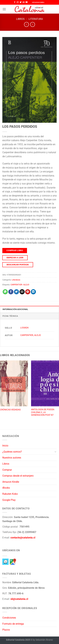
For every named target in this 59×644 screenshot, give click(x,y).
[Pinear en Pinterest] (28, 292)
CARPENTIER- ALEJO (20, 285)
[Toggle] (55, 452)
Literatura (36, 19)
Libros (20, 19)
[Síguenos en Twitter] (21, 2)
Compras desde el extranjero (18, 476)
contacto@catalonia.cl (23, 538)
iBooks (6, 488)
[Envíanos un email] (24, 2)
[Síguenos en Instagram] (18, 2)
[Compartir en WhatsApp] (5, 292)
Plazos (6, 630)
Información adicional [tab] (15, 309)
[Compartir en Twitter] (16, 292)
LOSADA (24, 328)
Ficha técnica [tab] (10, 316)
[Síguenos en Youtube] (27, 2)
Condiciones (9, 618)
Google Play (9, 500)
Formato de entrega (13, 624)
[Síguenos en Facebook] (15, 2)
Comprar (7, 470)
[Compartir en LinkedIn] (33, 292)
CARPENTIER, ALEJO (31, 335)
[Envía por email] (22, 292)
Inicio (5, 446)
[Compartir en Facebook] (11, 292)
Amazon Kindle (11, 482)
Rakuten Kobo (10, 494)
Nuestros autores (12, 458)
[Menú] (4, 9)
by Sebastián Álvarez (43, 640)
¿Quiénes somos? (12, 452)
